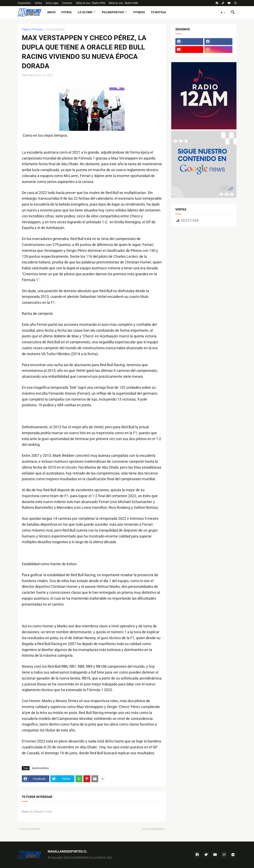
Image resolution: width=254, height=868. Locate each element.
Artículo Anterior (30, 829)
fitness (139, 12)
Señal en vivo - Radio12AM (123, 3)
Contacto (67, 3)
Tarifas (38, 3)
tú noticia (158, 12)
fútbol (67, 12)
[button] (223, 12)
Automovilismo (55, 29)
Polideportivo (113, 12)
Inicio (51, 12)
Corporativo (24, 3)
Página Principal (32, 29)
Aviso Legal (52, 3)
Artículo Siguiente (153, 829)
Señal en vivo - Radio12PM (90, 3)
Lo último (85, 12)
